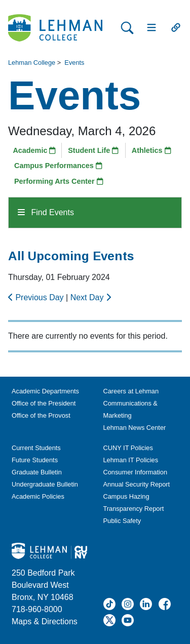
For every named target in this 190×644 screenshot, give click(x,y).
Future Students (35, 460)
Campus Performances (58, 166)
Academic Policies (38, 496)
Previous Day (37, 297)
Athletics (151, 150)
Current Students (36, 448)
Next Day (91, 297)
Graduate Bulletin (37, 472)
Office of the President (44, 403)
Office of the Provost (41, 415)
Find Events (46, 212)
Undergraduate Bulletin (45, 484)
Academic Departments (45, 391)
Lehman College (32, 63)
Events (74, 63)
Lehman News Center (135, 428)
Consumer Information (136, 472)
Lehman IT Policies (131, 460)
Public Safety (122, 521)
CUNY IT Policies (128, 448)
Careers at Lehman (131, 391)
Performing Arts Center (59, 181)
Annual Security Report (137, 484)
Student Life (93, 150)
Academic (34, 150)
